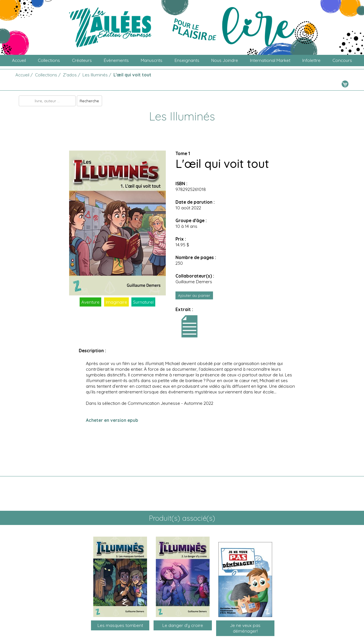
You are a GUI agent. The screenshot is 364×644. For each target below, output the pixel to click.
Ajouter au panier (194, 295)
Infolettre (311, 60)
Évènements (116, 60)
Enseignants (187, 60)
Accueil (19, 60)
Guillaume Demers (194, 282)
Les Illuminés (95, 75)
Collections (49, 60)
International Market (270, 60)
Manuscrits (152, 60)
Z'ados (70, 75)
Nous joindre (225, 60)
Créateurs (82, 60)
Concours (342, 60)
